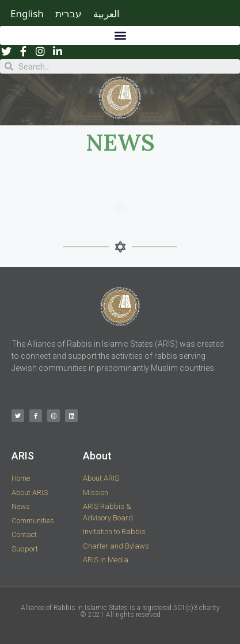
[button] (120, 35)
